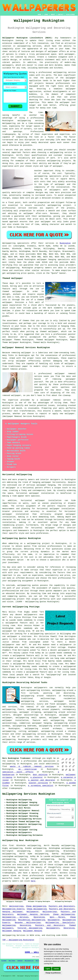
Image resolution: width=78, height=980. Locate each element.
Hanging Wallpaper (13, 912)
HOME (40, 15)
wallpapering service (61, 152)
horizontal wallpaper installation (56, 509)
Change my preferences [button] (53, 973)
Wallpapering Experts (13, 909)
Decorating (39, 917)
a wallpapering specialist (42, 634)
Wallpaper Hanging (12, 931)
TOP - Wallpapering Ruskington (18, 940)
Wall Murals (57, 917)
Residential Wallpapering (32, 920)
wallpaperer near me (13, 645)
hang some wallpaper (35, 647)
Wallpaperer (33, 912)
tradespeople (16, 788)
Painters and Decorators (62, 906)
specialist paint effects (18, 772)
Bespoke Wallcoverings (28, 923)
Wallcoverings (16, 906)
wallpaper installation (15, 720)
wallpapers (55, 190)
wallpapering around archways (43, 729)
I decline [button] (56, 969)
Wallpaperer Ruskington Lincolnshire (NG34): (28, 38)
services (31, 742)
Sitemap (4, 961)
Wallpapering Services (15, 917)
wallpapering (13, 268)
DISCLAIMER (70, 15)
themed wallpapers (12, 329)
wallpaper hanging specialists (53, 260)
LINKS (46, 15)
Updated (20, 961)
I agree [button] (48, 969)
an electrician (28, 769)
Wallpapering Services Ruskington (29, 794)
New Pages (12, 961)
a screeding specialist (41, 786)
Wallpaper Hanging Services (33, 914)
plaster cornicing (38, 783)
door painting (40, 775)
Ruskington (65, 243)
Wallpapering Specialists (60, 923)
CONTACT (61, 15)
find (11, 846)
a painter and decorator (42, 780)
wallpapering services (29, 46)
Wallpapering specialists (16, 243)
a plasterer (37, 777)
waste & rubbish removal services (32, 766)
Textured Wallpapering (30, 928)
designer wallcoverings (26, 715)
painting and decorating (59, 693)
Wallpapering (9, 123)
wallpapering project (59, 205)
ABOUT (53, 15)
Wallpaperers (53, 928)
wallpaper (65, 102)
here (33, 881)
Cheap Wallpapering (36, 906)
